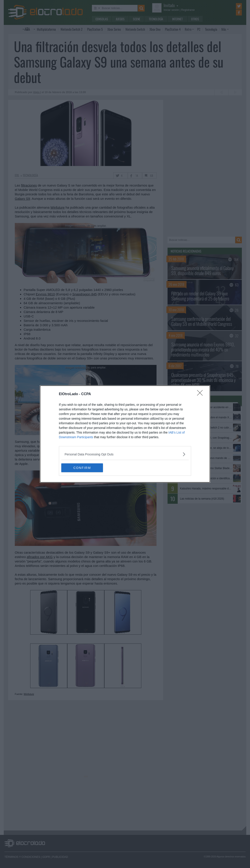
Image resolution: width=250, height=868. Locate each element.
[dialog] (125, 434)
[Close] (201, 394)
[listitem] (125, 454)
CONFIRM (82, 468)
